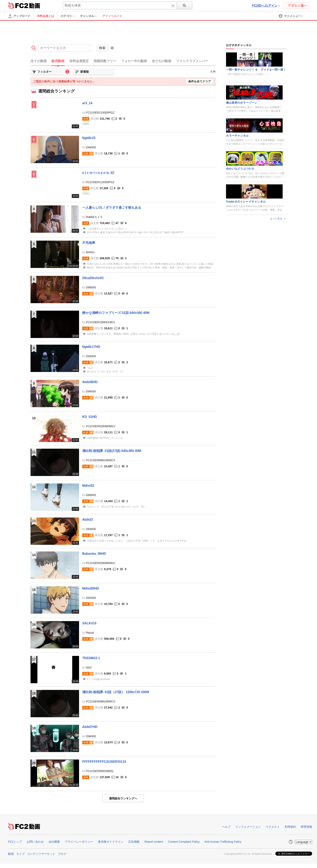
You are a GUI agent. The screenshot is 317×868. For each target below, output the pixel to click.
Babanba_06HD (94, 554)
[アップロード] (19, 16)
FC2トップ (15, 842)
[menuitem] (70, 16)
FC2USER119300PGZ (100, 113)
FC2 (18, 5)
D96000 (91, 287)
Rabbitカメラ (94, 217)
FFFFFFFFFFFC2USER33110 (104, 762)
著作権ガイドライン (111, 842)
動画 (11, 854)
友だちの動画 (162, 61)
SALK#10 (89, 623)
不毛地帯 (89, 243)
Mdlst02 (88, 486)
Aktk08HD (90, 382)
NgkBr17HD (91, 347)
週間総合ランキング (56, 91)
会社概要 (54, 842)
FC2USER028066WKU (101, 426)
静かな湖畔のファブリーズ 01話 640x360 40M (116, 313)
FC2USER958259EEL (100, 771)
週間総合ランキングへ (123, 798)
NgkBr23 (89, 138)
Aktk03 (88, 520)
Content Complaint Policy (184, 842)
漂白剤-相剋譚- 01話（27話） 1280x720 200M (116, 692)
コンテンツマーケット (41, 854)
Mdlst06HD (91, 588)
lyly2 (89, 667)
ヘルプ (226, 827)
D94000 (91, 147)
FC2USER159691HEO (100, 322)
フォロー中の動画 (134, 61)
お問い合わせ (35, 842)
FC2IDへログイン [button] (266, 6)
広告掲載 (134, 842)
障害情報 (306, 827)
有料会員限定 (79, 61)
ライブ (20, 854)
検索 (102, 48)
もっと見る (278, 219)
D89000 (91, 495)
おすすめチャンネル (239, 45)
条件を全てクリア (200, 81)
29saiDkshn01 (93, 278)
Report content (154, 842)
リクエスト (273, 827)
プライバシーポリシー (79, 842)
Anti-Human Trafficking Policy (223, 842)
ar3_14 (87, 103)
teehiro (90, 252)
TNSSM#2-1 (91, 658)
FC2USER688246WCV (101, 460)
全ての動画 (39, 61)
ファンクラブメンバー (192, 61)
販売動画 (58, 61)
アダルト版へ (297, 6)
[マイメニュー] (291, 16)
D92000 (91, 598)
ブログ (62, 854)
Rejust (90, 633)
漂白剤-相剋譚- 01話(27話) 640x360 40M (112, 451)
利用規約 (290, 827)
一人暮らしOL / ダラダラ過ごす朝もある (112, 208)
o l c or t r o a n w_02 (98, 173)
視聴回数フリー (105, 61)
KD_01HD (90, 417)
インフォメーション (248, 827)
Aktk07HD (90, 727)
